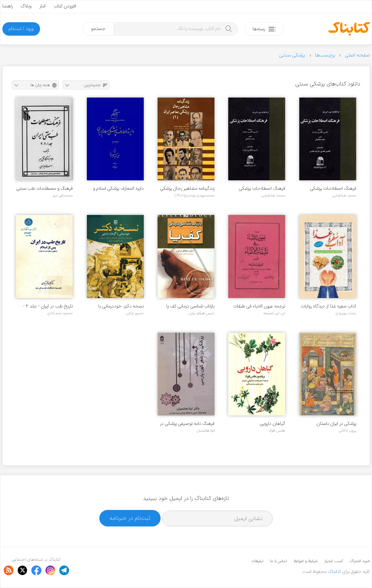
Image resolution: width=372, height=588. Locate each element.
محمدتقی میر (63, 195)
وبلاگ (26, 6)
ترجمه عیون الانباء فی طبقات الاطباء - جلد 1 (259, 306)
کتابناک (334, 572)
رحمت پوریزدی (346, 313)
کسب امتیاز (334, 561)
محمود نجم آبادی (60, 313)
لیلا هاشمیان (206, 431)
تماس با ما (278, 561)
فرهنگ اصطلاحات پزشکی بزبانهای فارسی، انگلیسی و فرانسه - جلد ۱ (262, 189)
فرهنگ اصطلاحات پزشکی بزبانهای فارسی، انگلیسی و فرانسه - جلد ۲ (333, 189)
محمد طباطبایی (344, 195)
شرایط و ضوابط (306, 561)
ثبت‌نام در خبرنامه (130, 518)
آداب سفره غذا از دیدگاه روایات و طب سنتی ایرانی (329, 306)
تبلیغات (258, 561)
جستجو (98, 29)
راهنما (8, 6)
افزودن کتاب (65, 6)
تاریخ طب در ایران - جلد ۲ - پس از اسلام (48, 306)
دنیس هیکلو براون (201, 313)
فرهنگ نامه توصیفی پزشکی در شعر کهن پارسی (187, 424)
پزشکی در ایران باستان (336, 424)
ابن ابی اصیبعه (274, 313)
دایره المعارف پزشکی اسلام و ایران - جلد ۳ (118, 189)
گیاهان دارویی (273, 424)
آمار (43, 6)
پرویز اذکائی (348, 431)
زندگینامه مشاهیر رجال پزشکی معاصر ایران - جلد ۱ (187, 189)
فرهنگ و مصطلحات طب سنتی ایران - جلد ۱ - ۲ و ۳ (45, 189)
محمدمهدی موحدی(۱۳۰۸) (195, 195)
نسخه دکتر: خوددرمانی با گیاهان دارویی (121, 306)
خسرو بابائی (135, 313)
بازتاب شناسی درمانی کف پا (190, 306)
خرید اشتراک (360, 561)
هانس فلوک (277, 431)
